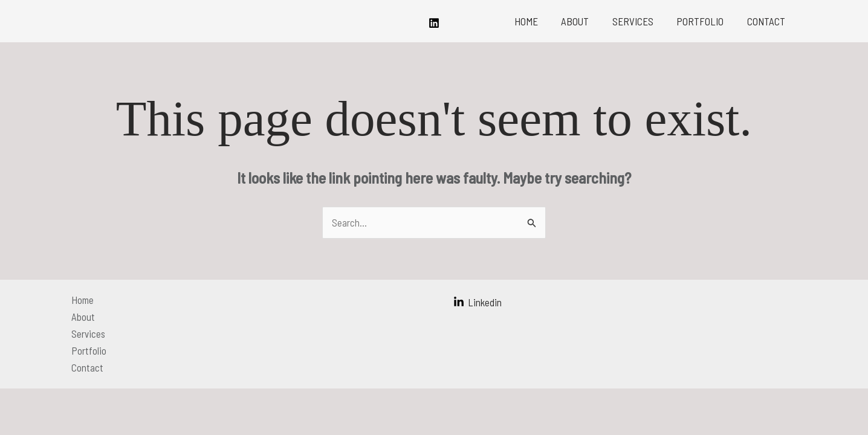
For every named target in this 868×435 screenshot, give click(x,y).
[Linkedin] (434, 23)
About (585, 21)
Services (640, 21)
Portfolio (704, 21)
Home (538, 21)
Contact (767, 21)
